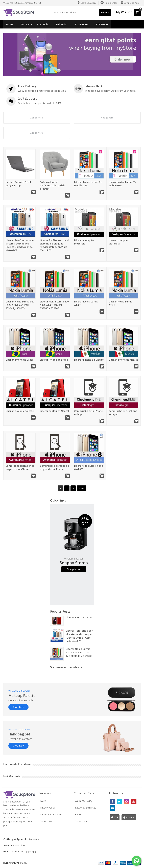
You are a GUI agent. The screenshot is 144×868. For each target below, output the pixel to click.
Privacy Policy (47, 808)
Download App (130, 3)
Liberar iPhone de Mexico (89, 360)
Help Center (108, 3)
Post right (42, 24)
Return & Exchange (86, 808)
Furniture (34, 839)
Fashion (24, 24)
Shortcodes (81, 24)
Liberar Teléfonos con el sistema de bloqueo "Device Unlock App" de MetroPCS (20, 245)
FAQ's (43, 801)
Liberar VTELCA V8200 (79, 617)
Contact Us (46, 821)
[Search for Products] (81, 12)
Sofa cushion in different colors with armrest (52, 185)
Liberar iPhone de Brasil (19, 360)
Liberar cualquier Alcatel (20, 411)
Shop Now (74, 569)
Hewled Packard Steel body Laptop (18, 184)
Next (81, 488)
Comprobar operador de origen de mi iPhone (20, 467)
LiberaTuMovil (12, 863)
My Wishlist (124, 12)
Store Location (86, 3)
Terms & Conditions (51, 814)
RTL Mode (101, 24)
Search (105, 12)
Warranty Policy (84, 801)
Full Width (61, 24)
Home (9, 24)
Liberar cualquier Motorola (84, 242)
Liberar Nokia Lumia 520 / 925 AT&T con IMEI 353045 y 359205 (20, 305)
